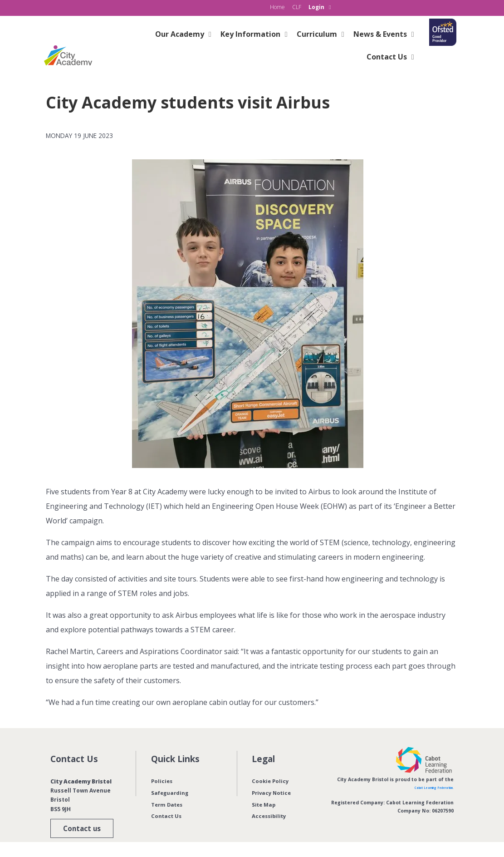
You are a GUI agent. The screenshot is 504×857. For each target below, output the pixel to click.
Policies (162, 781)
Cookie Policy (271, 781)
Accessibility (270, 816)
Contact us (77, 828)
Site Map (264, 805)
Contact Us (167, 816)
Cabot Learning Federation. (419, 787)
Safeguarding (171, 793)
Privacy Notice (273, 793)
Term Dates (168, 805)
